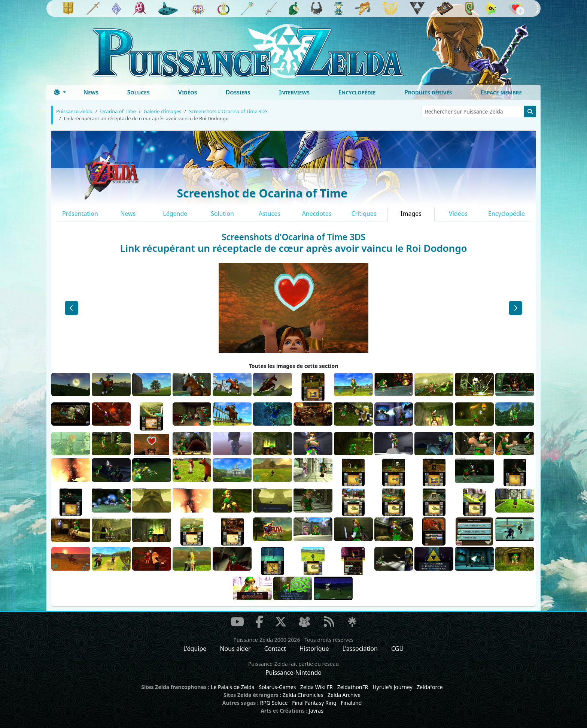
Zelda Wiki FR (317, 687)
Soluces (138, 92)
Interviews (294, 92)
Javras (316, 711)
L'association (360, 649)
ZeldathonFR (353, 687)
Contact (275, 649)
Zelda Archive (344, 695)
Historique (314, 649)
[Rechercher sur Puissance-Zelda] (473, 111)
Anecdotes (317, 214)
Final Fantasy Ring (314, 703)
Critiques (364, 214)
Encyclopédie (357, 92)
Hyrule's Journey (393, 687)
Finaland (351, 703)
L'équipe (195, 649)
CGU (397, 649)
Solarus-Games (277, 687)
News (91, 92)
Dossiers (238, 92)
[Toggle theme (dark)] (60, 92)
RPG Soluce (274, 703)
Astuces (270, 214)
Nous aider (235, 649)
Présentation (80, 214)
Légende (175, 214)
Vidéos (188, 92)
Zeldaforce (430, 687)
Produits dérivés (428, 92)
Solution (222, 214)
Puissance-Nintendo (293, 673)
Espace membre (501, 92)
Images (411, 214)
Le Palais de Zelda (233, 687)
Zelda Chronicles (303, 695)
